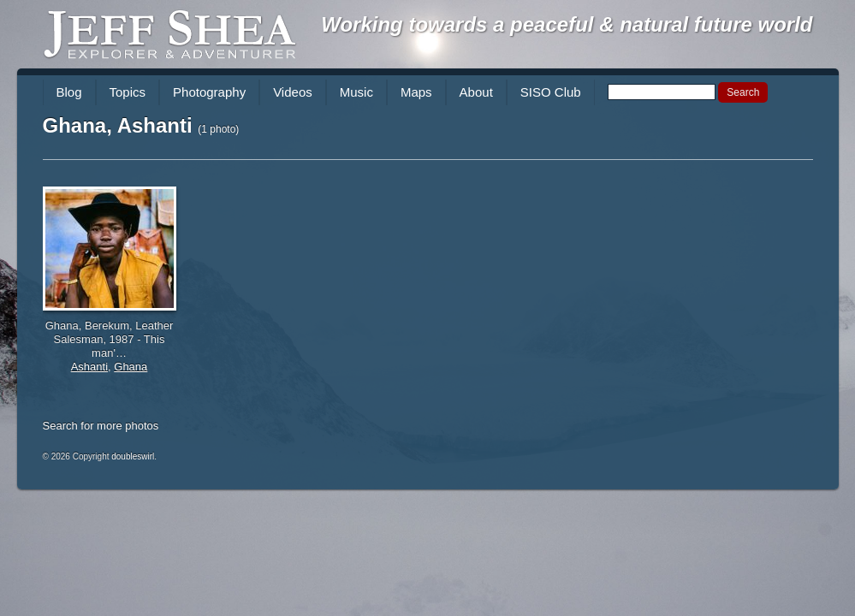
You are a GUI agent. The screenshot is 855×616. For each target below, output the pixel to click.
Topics (128, 92)
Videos (293, 92)
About (476, 92)
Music (356, 92)
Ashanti (89, 367)
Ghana (131, 367)
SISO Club (551, 92)
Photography (209, 92)
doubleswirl (133, 456)
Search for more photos (101, 426)
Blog (69, 92)
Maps (416, 92)
